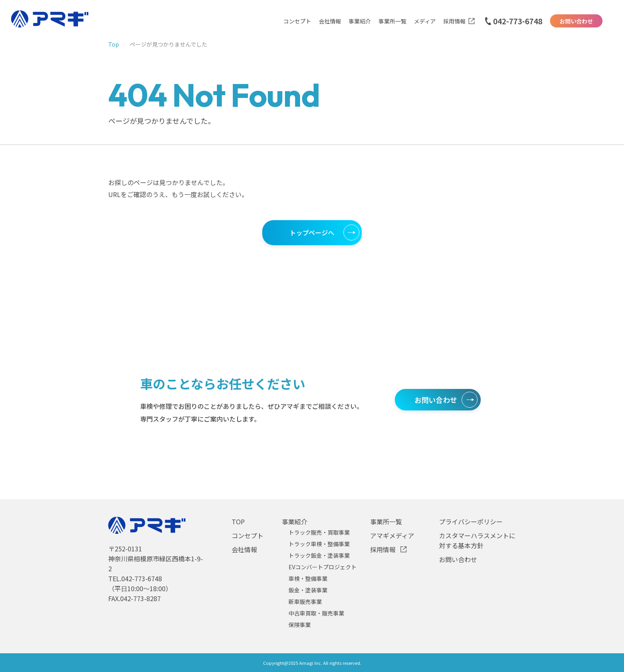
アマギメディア (392, 535)
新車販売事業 (305, 602)
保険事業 (300, 625)
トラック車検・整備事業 (319, 544)
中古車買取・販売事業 (316, 613)
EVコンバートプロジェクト (323, 567)
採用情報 (454, 21)
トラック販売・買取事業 (319, 532)
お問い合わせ (576, 21)
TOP (238, 522)
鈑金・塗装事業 (308, 590)
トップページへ (312, 232)
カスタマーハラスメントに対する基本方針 (477, 540)
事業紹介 (360, 21)
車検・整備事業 (308, 578)
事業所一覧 (392, 21)
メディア (425, 21)
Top (114, 44)
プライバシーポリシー (471, 522)
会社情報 (330, 21)
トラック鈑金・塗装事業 (319, 555)
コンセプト (297, 21)
